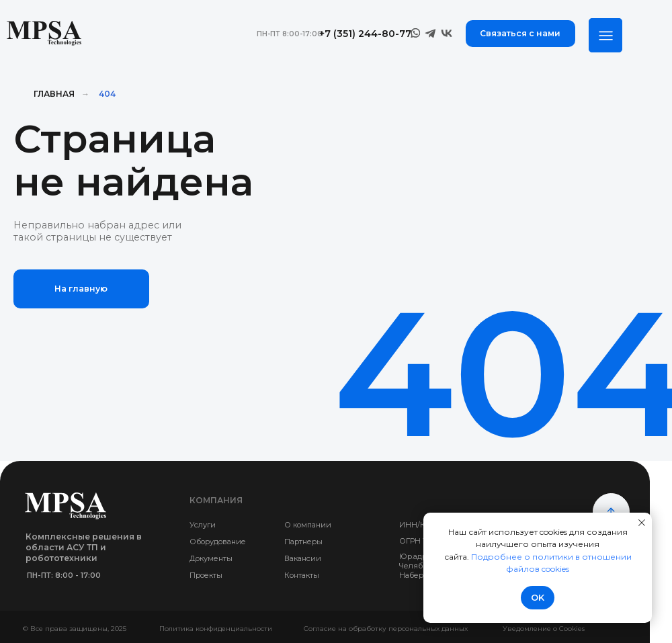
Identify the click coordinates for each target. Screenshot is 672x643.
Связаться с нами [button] (520, 33)
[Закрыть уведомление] (642, 523)
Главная (54, 94)
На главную (81, 289)
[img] (605, 35)
